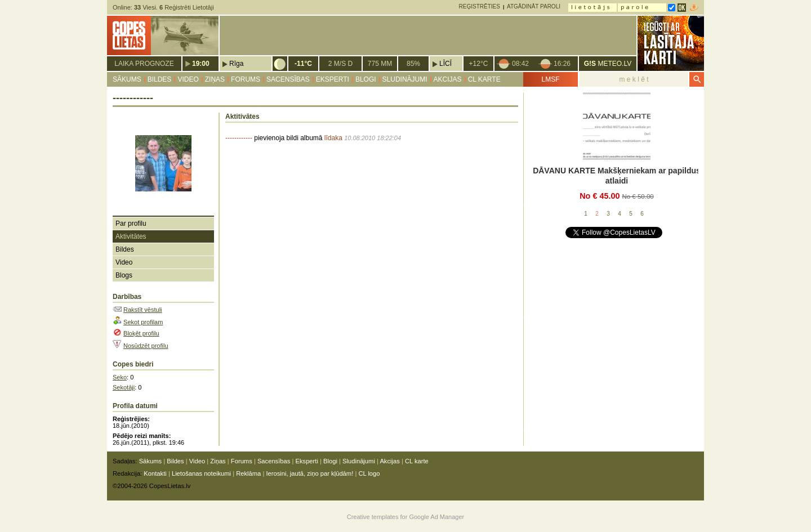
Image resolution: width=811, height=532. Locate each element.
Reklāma (248, 473)
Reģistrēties (480, 6)
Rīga (236, 64)
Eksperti (333, 79)
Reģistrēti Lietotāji (187, 7)
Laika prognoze (144, 64)
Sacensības (288, 79)
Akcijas (448, 79)
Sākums (127, 79)
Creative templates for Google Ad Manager (406, 517)
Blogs (124, 275)
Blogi (366, 79)
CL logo (369, 473)
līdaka (333, 138)
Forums (246, 79)
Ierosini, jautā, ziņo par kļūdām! (309, 473)
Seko (120, 377)
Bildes (160, 79)
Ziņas (215, 79)
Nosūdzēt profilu (146, 346)
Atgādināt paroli (534, 6)
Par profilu (131, 223)
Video (188, 79)
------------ (239, 138)
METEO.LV (608, 64)
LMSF (550, 79)
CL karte (484, 79)
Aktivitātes (131, 236)
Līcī (445, 64)
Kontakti (155, 473)
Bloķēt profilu (141, 333)
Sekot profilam (143, 322)
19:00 (201, 64)
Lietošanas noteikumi (201, 473)
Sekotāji (124, 387)
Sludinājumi (405, 79)
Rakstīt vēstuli (142, 310)
